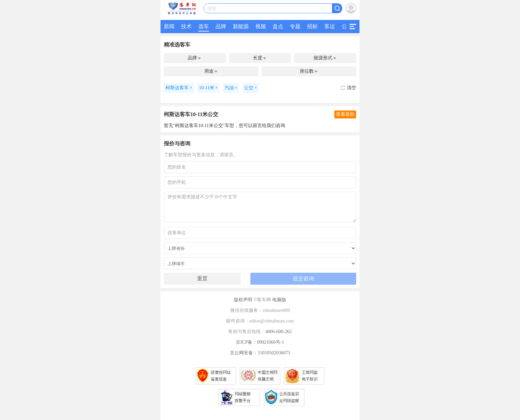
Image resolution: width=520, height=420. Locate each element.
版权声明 (243, 300)
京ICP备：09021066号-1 (260, 342)
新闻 (169, 26)
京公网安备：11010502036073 (260, 353)
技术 (186, 26)
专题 (295, 26)
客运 (330, 26)
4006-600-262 (278, 332)
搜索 (212, 8)
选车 (204, 26)
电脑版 (279, 300)
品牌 (221, 26)
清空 (349, 88)
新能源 (241, 26)
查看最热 (345, 114)
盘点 (278, 26)
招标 (312, 26)
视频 (261, 26)
